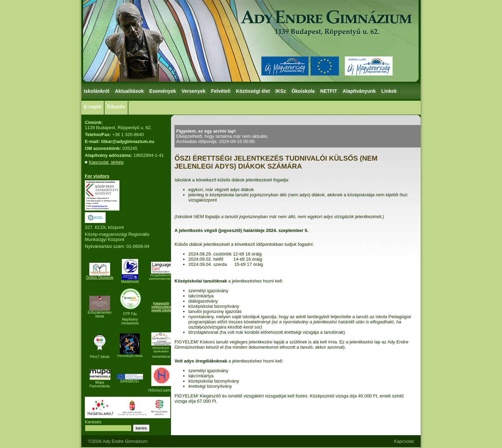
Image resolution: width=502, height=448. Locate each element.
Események (163, 91)
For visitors (97, 176)
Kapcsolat (404, 441)
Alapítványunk (360, 91)
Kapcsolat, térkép (106, 162)
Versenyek (194, 91)
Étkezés (116, 106)
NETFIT (329, 91)
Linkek (389, 91)
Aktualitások (129, 91)
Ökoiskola (303, 91)
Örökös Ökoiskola (100, 277)
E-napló (93, 107)
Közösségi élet (253, 91)
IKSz (281, 91)
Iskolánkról (97, 91)
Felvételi (221, 91)
